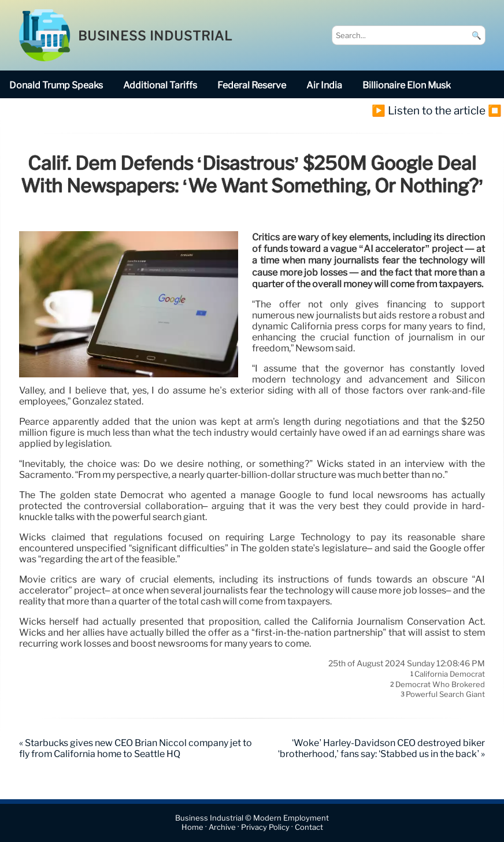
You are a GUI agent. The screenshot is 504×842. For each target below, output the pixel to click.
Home (192, 828)
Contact (309, 828)
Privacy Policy (265, 828)
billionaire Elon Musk (407, 85)
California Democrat (450, 674)
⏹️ (495, 110)
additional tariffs (160, 85)
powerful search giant (445, 695)
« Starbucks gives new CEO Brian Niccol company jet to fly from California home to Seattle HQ (136, 748)
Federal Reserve (252, 85)
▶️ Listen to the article (429, 110)
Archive (222, 828)
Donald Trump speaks (56, 85)
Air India (324, 85)
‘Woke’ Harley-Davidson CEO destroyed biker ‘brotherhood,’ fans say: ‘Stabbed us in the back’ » (381, 748)
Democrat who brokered (440, 684)
